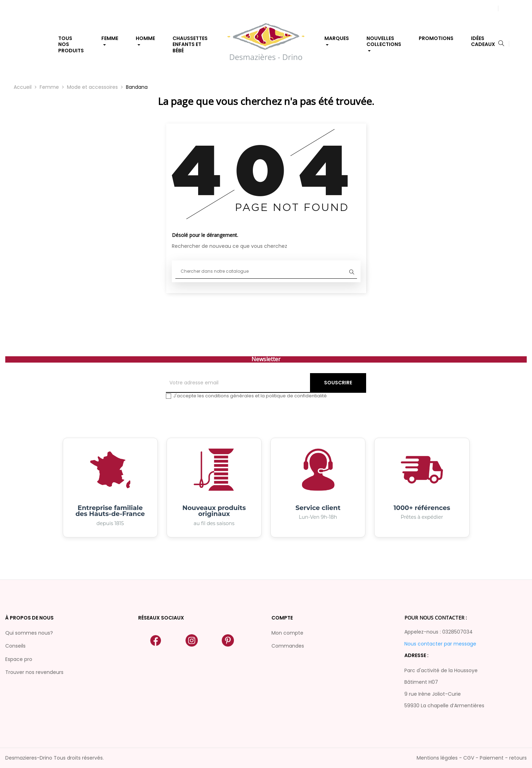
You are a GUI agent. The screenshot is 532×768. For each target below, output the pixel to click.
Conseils (15, 646)
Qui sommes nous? (29, 633)
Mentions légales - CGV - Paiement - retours (472, 758)
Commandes (288, 646)
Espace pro (19, 659)
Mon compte (287, 633)
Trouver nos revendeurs (34, 672)
